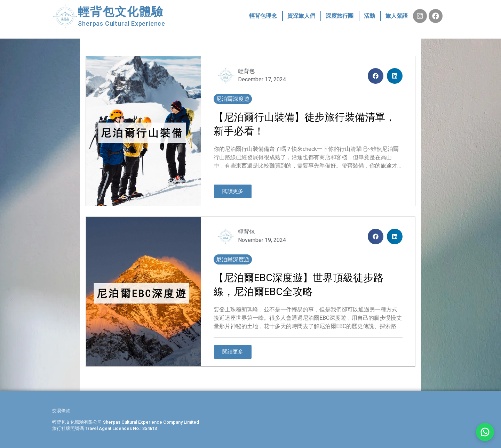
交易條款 (61, 411)
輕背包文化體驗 (121, 12)
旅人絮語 (397, 16)
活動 (369, 16)
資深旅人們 (301, 16)
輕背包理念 (263, 16)
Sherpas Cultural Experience (122, 23)
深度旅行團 (340, 16)
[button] (376, 76)
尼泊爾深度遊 (233, 99)
